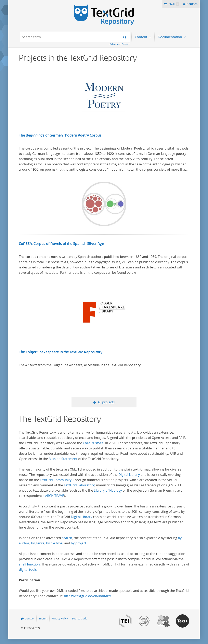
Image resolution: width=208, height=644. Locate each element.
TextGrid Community (56, 480)
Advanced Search (120, 44)
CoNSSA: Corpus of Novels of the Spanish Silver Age (61, 244)
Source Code (80, 618)
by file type (54, 543)
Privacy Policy (60, 618)
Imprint (43, 618)
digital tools (28, 570)
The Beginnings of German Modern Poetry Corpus (60, 135)
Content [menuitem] (141, 37)
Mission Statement (63, 459)
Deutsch (192, 5)
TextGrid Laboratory (79, 485)
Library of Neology (108, 490)
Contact (30, 618)
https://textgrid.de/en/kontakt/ (88, 596)
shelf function (29, 564)
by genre (38, 543)
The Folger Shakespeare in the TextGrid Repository (61, 352)
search (67, 538)
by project (79, 543)
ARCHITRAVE (55, 496)
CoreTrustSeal (94, 443)
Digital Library (129, 475)
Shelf (174, 4)
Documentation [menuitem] (170, 37)
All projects (106, 402)
